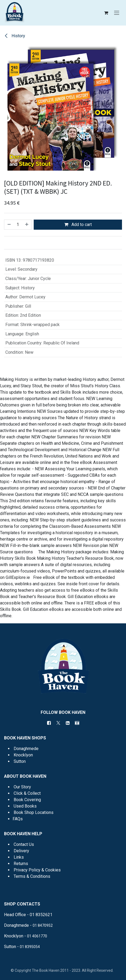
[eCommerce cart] (106, 13)
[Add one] (27, 225)
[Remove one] (9, 225)
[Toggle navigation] (117, 13)
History (15, 36)
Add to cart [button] (78, 225)
